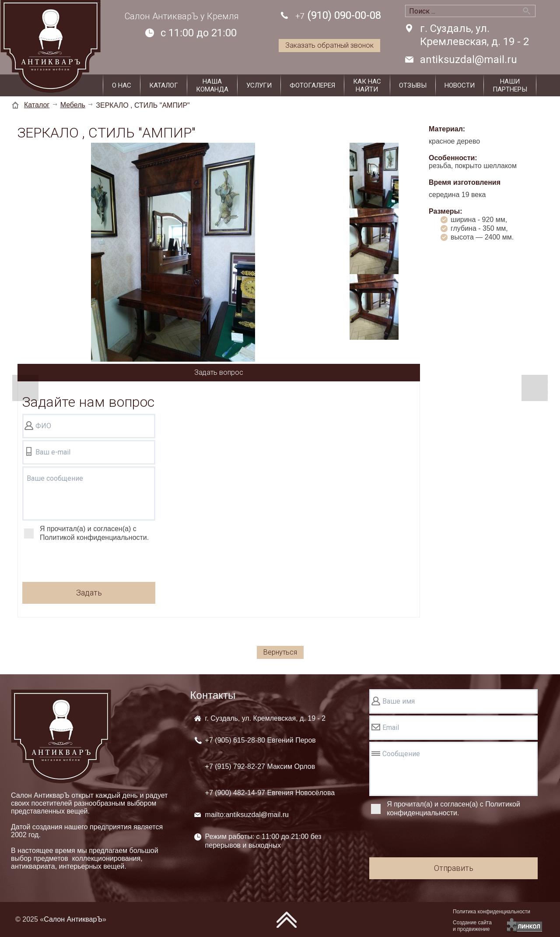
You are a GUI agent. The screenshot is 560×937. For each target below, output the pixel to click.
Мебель (73, 105)
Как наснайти (367, 85)
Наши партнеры (510, 85)
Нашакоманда (212, 85)
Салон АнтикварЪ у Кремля (182, 16)
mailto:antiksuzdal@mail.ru (247, 815)
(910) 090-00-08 (338, 16)
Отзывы (413, 85)
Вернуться (280, 652)
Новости (460, 85)
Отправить (454, 868)
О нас (122, 85)
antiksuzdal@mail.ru (469, 60)
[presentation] (89, 563)
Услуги (259, 85)
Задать (89, 593)
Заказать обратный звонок (329, 45)
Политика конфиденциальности (492, 912)
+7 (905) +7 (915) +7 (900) (270, 766)
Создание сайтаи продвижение (472, 926)
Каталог (164, 85)
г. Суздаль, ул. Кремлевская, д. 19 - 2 (474, 35)
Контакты (213, 695)
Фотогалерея (312, 85)
